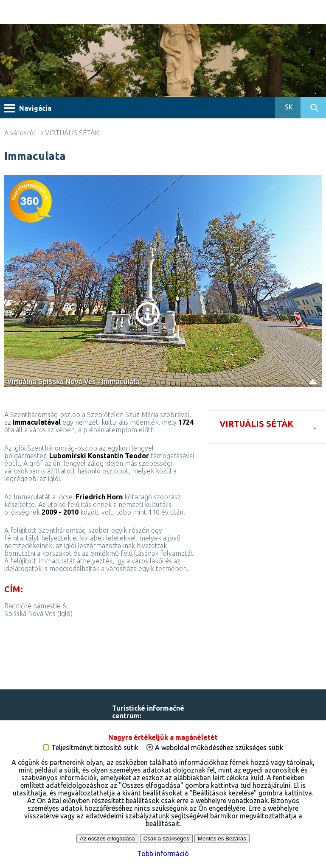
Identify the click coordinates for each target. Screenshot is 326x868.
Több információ (163, 854)
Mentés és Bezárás (222, 839)
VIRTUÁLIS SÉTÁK (72, 133)
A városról (20, 133)
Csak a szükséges (166, 839)
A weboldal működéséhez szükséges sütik (219, 748)
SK (288, 107)
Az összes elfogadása (107, 839)
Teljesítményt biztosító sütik (95, 748)
